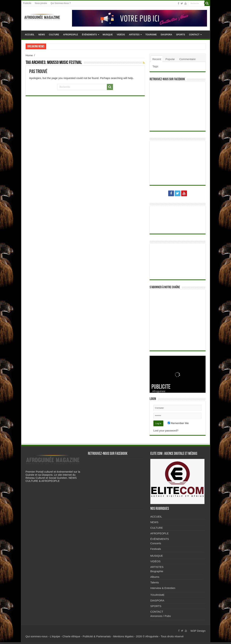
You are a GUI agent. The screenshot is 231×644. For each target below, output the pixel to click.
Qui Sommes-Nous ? (61, 3)
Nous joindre (41, 3)
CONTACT (194, 35)
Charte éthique (71, 636)
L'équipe (55, 636)
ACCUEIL (30, 35)
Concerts (156, 543)
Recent (157, 59)
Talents (155, 582)
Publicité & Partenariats (97, 636)
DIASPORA (166, 35)
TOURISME (151, 35)
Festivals (156, 549)
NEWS (42, 35)
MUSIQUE (108, 35)
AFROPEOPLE (70, 35)
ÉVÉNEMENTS (89, 35)
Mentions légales (123, 636)
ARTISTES (134, 35)
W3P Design (198, 631)
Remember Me (178, 423)
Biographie (157, 571)
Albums (155, 577)
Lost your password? (166, 431)
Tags (155, 66)
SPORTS (181, 35)
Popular (170, 59)
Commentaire (188, 59)
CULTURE (54, 35)
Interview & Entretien (163, 588)
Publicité (27, 3)
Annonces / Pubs (161, 616)
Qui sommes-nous (37, 636)
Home (29, 55)
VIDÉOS (121, 35)
